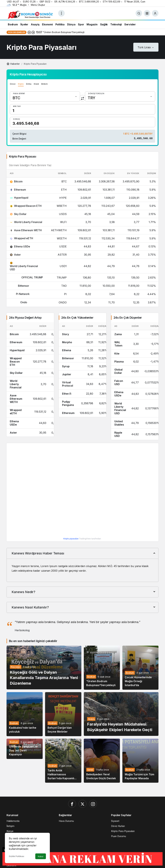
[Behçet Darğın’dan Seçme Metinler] (63, 715)
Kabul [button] (41, 856)
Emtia (29, 84)
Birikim (45, 84)
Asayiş (91, 720)
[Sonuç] (82, 122)
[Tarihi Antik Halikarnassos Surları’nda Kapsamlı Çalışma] (63, 761)
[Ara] (139, 13)
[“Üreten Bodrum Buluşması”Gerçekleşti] (102, 668)
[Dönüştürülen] (120, 97)
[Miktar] (82, 109)
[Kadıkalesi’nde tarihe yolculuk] (25, 715)
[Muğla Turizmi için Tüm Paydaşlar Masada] (140, 761)
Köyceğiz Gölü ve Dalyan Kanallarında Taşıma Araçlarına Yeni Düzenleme (44, 678)
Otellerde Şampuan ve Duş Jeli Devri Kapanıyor (23, 751)
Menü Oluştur (38, 5)
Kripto (21, 84)
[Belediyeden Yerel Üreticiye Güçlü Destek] (102, 761)
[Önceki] (29, 32)
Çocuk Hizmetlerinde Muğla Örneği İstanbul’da (138, 682)
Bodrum (91, 677)
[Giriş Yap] (155, 13)
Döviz (13, 84)
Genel (90, 770)
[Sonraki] (33, 32)
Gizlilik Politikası (16, 856)
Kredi (36, 84)
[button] (147, 13)
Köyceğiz (16, 667)
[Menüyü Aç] (61, 13)
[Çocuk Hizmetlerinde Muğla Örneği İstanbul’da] (140, 668)
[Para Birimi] (45, 97)
